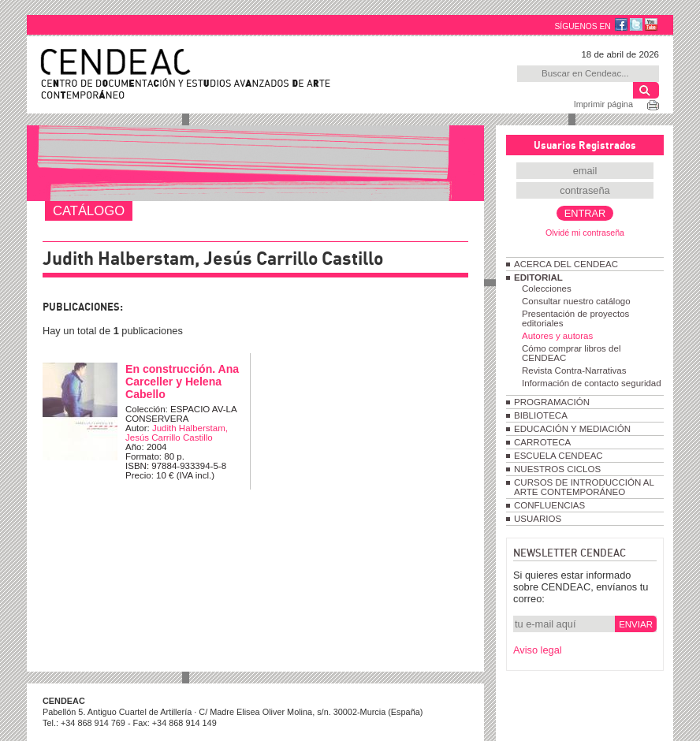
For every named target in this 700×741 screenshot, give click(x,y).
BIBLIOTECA (541, 415)
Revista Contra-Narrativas (574, 370)
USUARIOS (538, 519)
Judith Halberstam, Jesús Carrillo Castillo (177, 433)
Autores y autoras (557, 336)
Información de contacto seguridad (592, 383)
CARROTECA (542, 442)
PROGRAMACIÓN (552, 402)
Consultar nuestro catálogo (576, 301)
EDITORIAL (538, 277)
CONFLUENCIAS (549, 505)
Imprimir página (603, 104)
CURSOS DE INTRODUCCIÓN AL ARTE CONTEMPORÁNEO (584, 487)
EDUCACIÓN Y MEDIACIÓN (572, 429)
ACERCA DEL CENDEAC (566, 264)
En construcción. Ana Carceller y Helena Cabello (182, 382)
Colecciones (547, 289)
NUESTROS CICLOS (557, 469)
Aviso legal (538, 650)
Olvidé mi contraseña (585, 233)
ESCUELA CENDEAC (559, 456)
